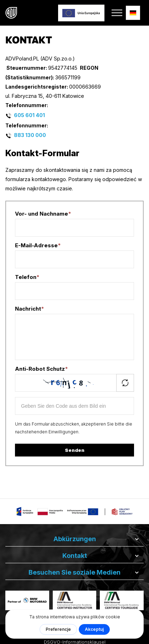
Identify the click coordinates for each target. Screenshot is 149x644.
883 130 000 (30, 135)
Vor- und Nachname (43, 214)
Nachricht (30, 309)
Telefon (27, 277)
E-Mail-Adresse (38, 245)
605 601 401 (29, 115)
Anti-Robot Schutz (42, 369)
